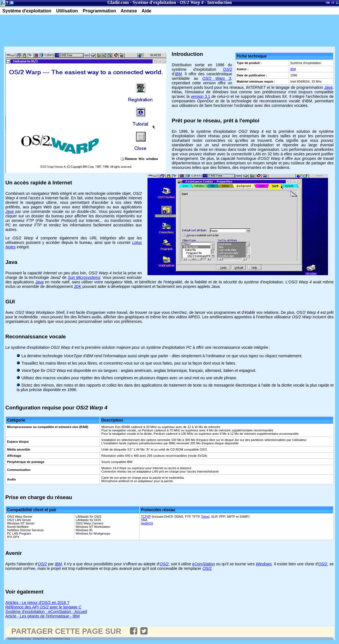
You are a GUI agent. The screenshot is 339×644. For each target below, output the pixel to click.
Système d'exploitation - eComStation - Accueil (46, 612)
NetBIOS (147, 523)
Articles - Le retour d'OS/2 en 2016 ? (37, 603)
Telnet (205, 517)
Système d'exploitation (154, 2)
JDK (78, 286)
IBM (293, 69)
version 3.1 (200, 96)
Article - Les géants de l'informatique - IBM (42, 616)
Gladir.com (118, 2)
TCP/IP (146, 517)
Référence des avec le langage (43, 607)
